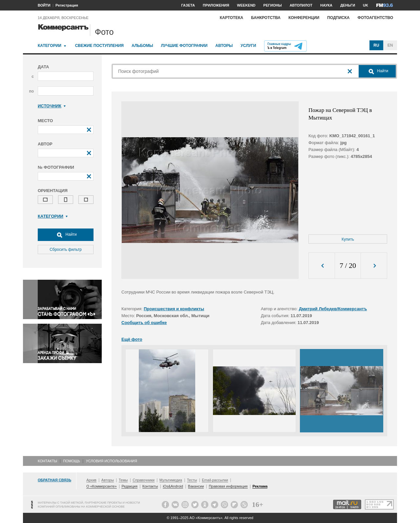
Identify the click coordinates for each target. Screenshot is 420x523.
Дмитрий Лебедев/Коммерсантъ (333, 309)
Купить (348, 239)
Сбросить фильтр (66, 250)
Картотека (232, 18)
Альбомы (142, 46)
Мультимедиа (171, 480)
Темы (123, 480)
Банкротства (266, 18)
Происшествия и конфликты (174, 309)
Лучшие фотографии (184, 46)
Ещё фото (132, 339)
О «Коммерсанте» (101, 486)
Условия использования (112, 461)
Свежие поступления (99, 46)
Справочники (144, 480)
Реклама (260, 486)
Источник (52, 106)
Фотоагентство (375, 18)
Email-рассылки (215, 480)
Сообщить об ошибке (144, 323)
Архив (91, 480)
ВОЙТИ (44, 5)
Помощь (72, 461)
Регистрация (67, 5)
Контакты (47, 461)
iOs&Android (173, 486)
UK (366, 5)
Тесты (192, 480)
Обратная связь (54, 480)
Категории (50, 46)
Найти (66, 235)
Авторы (224, 46)
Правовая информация (228, 486)
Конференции (304, 18)
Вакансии (196, 486)
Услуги (248, 46)
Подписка (338, 18)
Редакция (129, 486)
